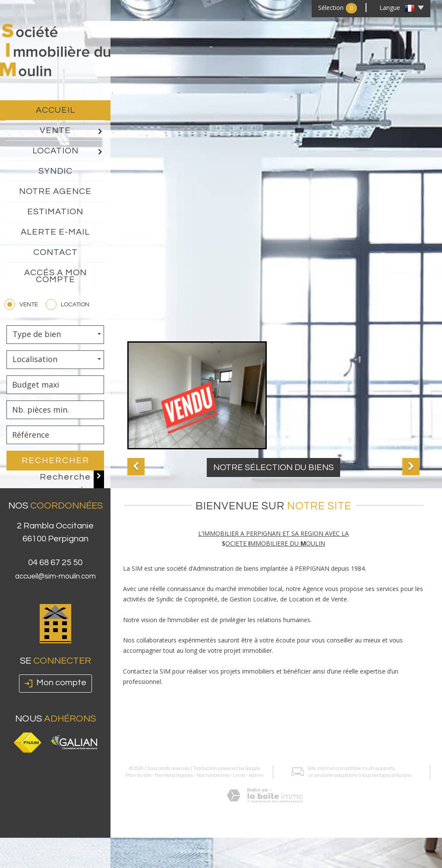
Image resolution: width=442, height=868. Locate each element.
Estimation (55, 212)
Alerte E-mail (55, 232)
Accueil (55, 110)
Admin (255, 734)
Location (68, 151)
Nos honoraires (212, 734)
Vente (72, 131)
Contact (55, 252)
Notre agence (55, 191)
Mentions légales (173, 734)
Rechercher (55, 461)
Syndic (55, 171)
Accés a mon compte (55, 276)
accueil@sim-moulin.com (55, 594)
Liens (238, 734)
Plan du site (137, 734)
